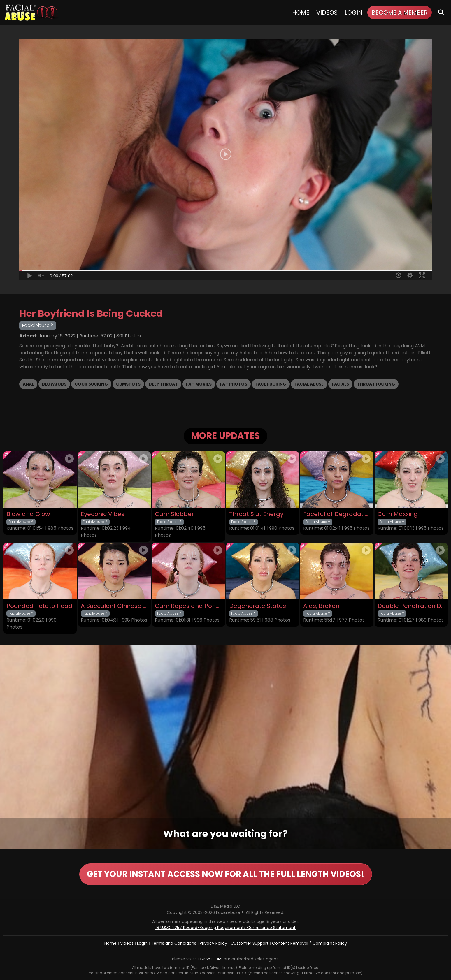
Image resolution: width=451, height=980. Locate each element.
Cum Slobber (174, 514)
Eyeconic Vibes (103, 514)
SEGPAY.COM (208, 959)
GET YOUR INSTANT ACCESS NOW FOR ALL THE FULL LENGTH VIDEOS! (226, 874)
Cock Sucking (91, 384)
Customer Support (250, 943)
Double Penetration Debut (411, 606)
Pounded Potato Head (40, 606)
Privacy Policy (213, 943)
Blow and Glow (28, 514)
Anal (28, 384)
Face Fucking (271, 384)
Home (301, 13)
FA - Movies (199, 384)
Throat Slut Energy (256, 514)
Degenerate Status (258, 606)
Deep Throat (163, 384)
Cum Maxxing (398, 514)
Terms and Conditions (174, 943)
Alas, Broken (321, 606)
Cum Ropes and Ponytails (188, 606)
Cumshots (128, 384)
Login (353, 13)
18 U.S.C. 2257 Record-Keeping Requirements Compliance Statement (226, 928)
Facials (340, 384)
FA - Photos (234, 384)
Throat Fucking (376, 384)
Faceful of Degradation (337, 514)
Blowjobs (54, 384)
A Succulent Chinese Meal (114, 606)
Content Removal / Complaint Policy (309, 943)
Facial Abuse (309, 384)
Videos (327, 13)
